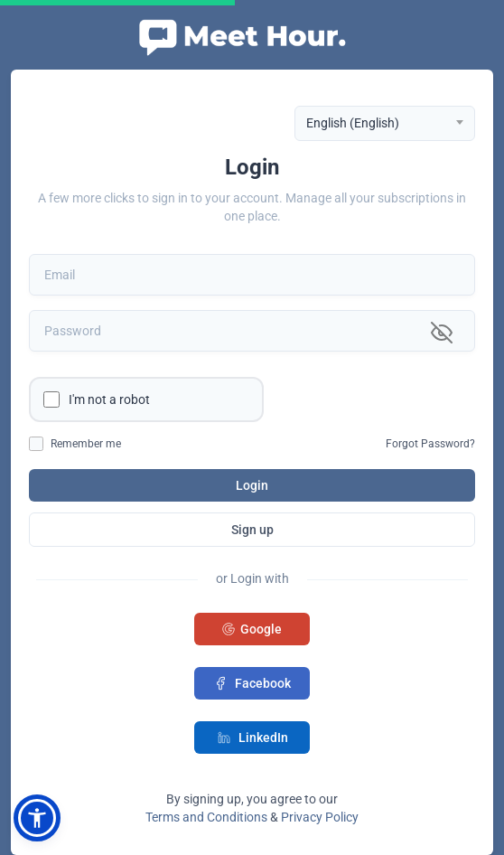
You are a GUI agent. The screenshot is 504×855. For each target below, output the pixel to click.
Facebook (252, 683)
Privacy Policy (320, 817)
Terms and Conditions (206, 817)
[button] (37, 818)
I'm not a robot (109, 399)
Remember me (86, 444)
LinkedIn (252, 738)
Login (252, 485)
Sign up (252, 530)
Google (252, 629)
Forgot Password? (430, 444)
